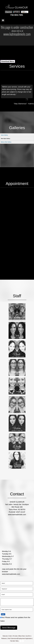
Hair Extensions (13, 638)
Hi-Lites (15, 636)
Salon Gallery (4, 135)
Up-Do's (28, 636)
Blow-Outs (22, 636)
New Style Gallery (5, 139)
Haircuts (5, 636)
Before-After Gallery (6, 153)
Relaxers (4, 638)
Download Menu (8, 61)
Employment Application (25, 638)
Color (10, 636)
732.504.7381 (17, 15)
